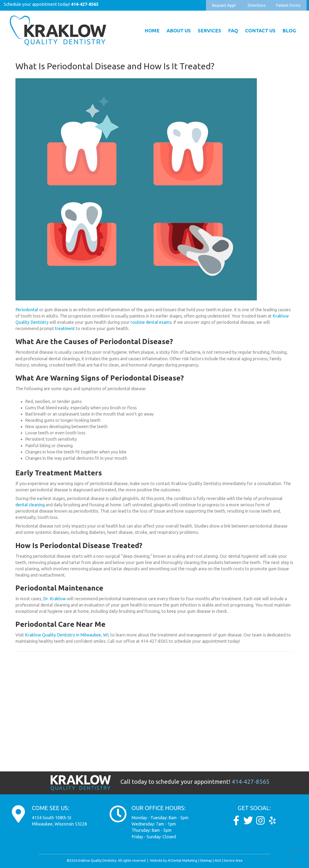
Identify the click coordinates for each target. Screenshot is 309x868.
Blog (289, 31)
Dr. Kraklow (55, 599)
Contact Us (260, 31)
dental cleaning (31, 505)
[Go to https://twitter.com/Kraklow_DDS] (248, 821)
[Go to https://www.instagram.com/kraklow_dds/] (260, 821)
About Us (179, 31)
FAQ (233, 31)
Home (152, 31)
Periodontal (27, 310)
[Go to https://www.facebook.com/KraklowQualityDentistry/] (236, 821)
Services (209, 31)
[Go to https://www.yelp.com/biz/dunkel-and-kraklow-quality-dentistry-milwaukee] (272, 821)
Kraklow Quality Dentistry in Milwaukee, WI (67, 635)
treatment (65, 328)
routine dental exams (151, 322)
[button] (224, 5)
